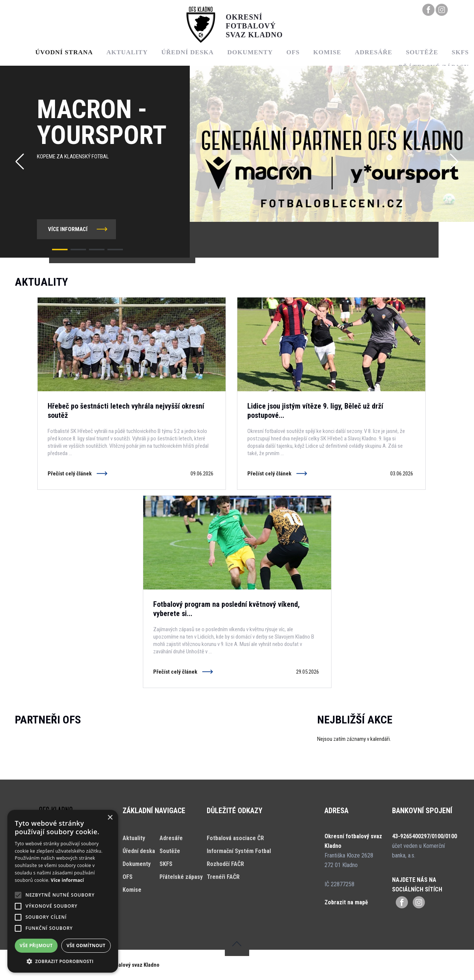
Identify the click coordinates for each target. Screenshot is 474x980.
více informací (68, 229)
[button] (60, 250)
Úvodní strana (64, 52)
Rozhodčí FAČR (225, 864)
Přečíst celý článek (70, 474)
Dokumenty (250, 52)
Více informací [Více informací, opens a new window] (68, 880)
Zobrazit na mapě (346, 902)
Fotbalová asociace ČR (235, 838)
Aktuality (127, 52)
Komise (327, 52)
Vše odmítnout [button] (86, 945)
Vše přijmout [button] (36, 945)
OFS (293, 52)
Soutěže (422, 52)
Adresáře (374, 52)
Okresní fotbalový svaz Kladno (124, 965)
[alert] (63, 891)
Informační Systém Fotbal (239, 851)
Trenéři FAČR (223, 877)
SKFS (166, 864)
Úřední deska (188, 52)
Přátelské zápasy (181, 877)
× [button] (110, 818)
